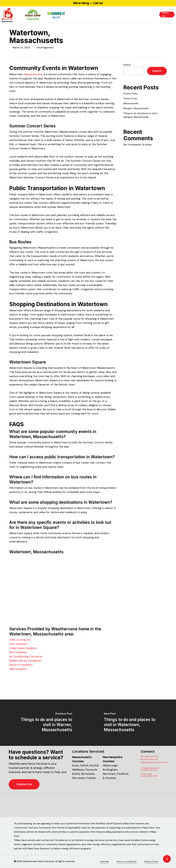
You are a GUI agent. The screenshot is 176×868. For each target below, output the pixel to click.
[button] (167, 15)
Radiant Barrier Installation (25, 661)
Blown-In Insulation (21, 665)
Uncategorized (45, 47)
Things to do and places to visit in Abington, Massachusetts (141, 115)
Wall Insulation (18, 669)
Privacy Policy (131, 94)
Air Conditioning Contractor (26, 656)
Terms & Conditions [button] (126, 862)
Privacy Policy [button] (151, 862)
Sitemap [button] (104, 862)
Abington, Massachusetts (136, 108)
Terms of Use (130, 98)
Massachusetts (33, 74)
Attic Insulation (18, 644)
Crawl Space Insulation (23, 648)
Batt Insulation (18, 652)
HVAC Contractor (20, 640)
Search (127, 65)
